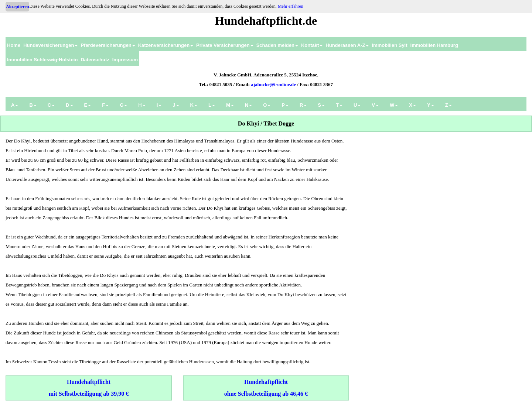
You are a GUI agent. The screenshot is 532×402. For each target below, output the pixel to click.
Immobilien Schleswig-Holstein (42, 60)
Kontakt (312, 45)
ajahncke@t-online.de (273, 84)
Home (14, 45)
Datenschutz (95, 60)
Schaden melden (277, 45)
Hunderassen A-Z (347, 45)
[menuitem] (14, 44)
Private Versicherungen (225, 45)
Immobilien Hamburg (434, 45)
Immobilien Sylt (389, 45)
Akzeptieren (17, 7)
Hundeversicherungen (50, 45)
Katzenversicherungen (166, 45)
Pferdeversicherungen (108, 45)
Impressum (125, 60)
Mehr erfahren (291, 6)
